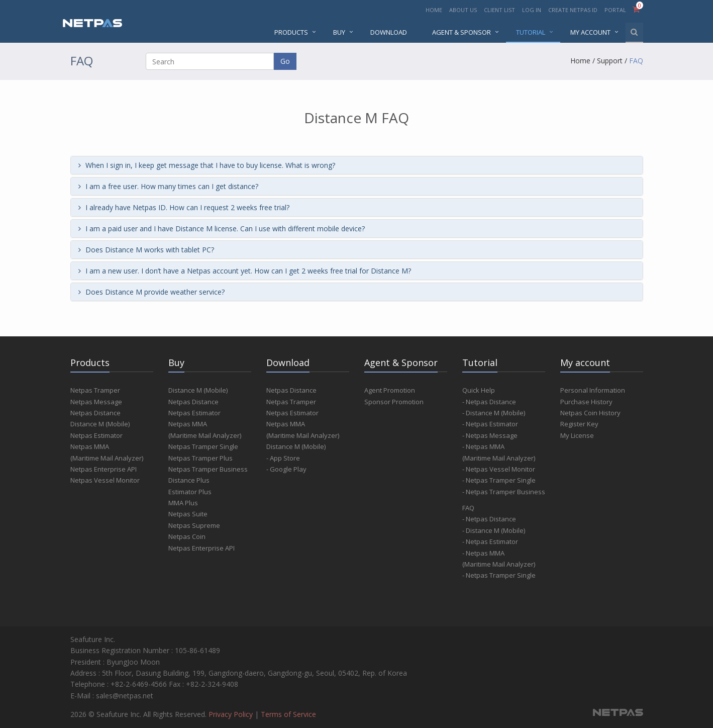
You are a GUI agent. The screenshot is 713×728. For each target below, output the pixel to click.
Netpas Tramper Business (208, 469)
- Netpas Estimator (490, 424)
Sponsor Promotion (394, 402)
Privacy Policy (231, 714)
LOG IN (532, 10)
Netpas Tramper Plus (200, 458)
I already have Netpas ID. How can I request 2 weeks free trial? (184, 207)
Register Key (579, 424)
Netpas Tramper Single (203, 446)
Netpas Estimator (96, 435)
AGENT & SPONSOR (462, 32)
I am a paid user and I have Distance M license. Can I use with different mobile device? (222, 229)
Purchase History (586, 402)
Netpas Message (96, 402)
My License (577, 435)
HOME (434, 10)
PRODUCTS (291, 32)
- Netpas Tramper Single (499, 480)
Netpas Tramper (95, 390)
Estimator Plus (190, 492)
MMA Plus (183, 503)
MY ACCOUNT (590, 32)
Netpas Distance (95, 413)
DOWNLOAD (389, 32)
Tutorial (531, 32)
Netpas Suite (188, 514)
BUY (339, 32)
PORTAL (616, 10)
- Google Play (286, 469)
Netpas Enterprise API (104, 469)
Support (610, 61)
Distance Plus (189, 480)
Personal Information (593, 390)
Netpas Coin (187, 536)
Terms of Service (288, 714)
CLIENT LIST (499, 10)
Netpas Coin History (590, 413)
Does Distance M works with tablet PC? (146, 250)
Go (285, 61)
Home (580, 61)
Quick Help (479, 390)
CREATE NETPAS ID (573, 10)
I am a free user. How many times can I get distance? (168, 186)
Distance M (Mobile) (100, 424)
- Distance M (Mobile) (494, 413)
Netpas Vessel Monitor (105, 480)
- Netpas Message (490, 435)
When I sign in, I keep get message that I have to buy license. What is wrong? (207, 165)
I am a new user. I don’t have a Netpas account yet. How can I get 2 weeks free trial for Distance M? (245, 271)
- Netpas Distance (489, 402)
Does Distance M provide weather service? (151, 292)
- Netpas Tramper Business (504, 492)
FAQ (636, 61)
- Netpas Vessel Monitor (499, 469)
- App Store (283, 458)
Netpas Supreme (194, 525)
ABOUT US (463, 10)
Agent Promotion (390, 390)
